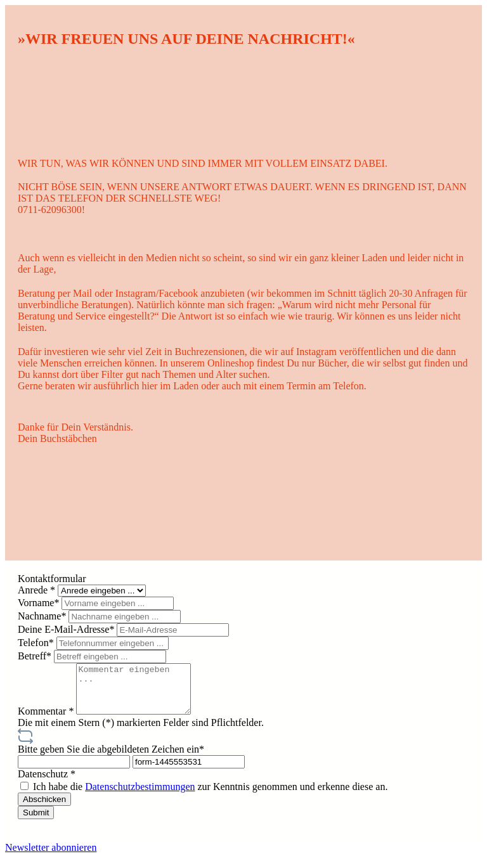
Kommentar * (47, 721)
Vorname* (40, 603)
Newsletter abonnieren (51, 857)
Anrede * (38, 590)
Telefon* (37, 643)
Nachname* (43, 616)
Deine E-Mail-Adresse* (67, 629)
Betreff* (36, 656)
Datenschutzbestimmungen (140, 796)
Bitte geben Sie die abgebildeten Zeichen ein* (111, 759)
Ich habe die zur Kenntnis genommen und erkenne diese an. (210, 796)
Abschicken (44, 809)
